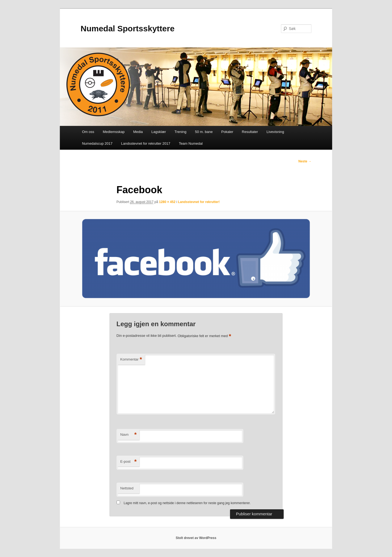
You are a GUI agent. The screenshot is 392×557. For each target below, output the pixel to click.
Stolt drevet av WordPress (196, 538)
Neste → (305, 161)
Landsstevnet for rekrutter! (199, 202)
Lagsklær (159, 132)
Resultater (250, 132)
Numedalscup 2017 (97, 143)
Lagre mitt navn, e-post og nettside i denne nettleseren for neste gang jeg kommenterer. (187, 503)
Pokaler (227, 132)
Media (138, 132)
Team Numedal (191, 143)
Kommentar (131, 360)
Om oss (88, 132)
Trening (180, 132)
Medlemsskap (114, 132)
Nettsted (127, 488)
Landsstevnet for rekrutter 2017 (146, 143)
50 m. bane (204, 132)
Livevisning (275, 132)
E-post (128, 462)
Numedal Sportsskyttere (128, 28)
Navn (128, 435)
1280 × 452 (167, 202)
